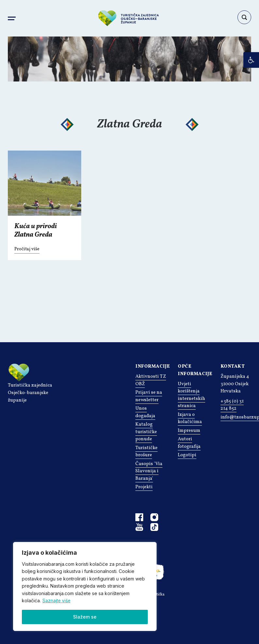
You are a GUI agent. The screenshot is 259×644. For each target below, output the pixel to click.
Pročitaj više (27, 249)
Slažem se (85, 617)
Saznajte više (57, 600)
